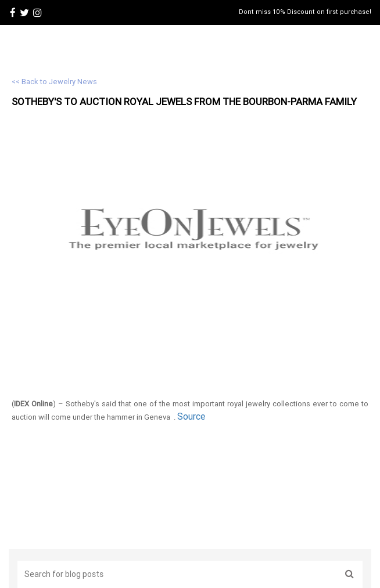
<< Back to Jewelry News (54, 82)
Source (191, 416)
